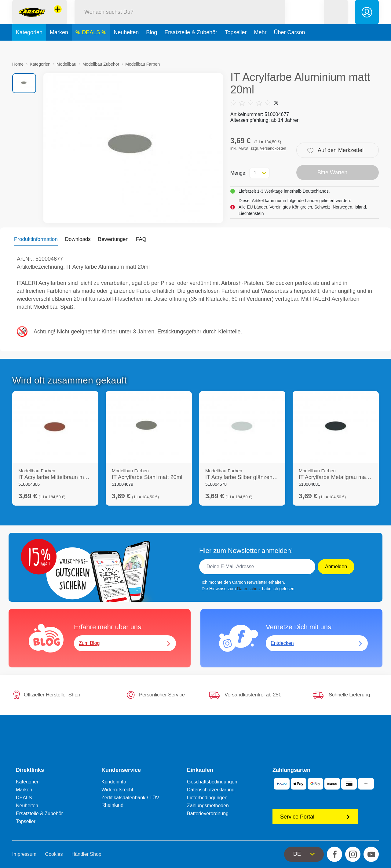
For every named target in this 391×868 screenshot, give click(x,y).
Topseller (236, 47)
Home (18, 64)
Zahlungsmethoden (208, 806)
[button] (336, 19)
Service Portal (315, 817)
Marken (59, 47)
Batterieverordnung (208, 814)
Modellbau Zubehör (101, 64)
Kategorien (29, 47)
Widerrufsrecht (117, 790)
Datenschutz (249, 589)
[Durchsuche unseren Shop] (180, 19)
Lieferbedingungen (207, 798)
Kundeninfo (114, 782)
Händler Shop (86, 854)
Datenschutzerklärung (211, 790)
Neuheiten (126, 47)
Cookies (54, 854)
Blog (152, 47)
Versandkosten (273, 148)
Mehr (260, 47)
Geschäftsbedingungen (212, 782)
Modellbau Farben (143, 64)
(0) (254, 103)
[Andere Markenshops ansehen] (58, 16)
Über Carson (289, 47)
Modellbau (66, 64)
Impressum (24, 854)
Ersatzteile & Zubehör (191, 47)
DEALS (92, 47)
